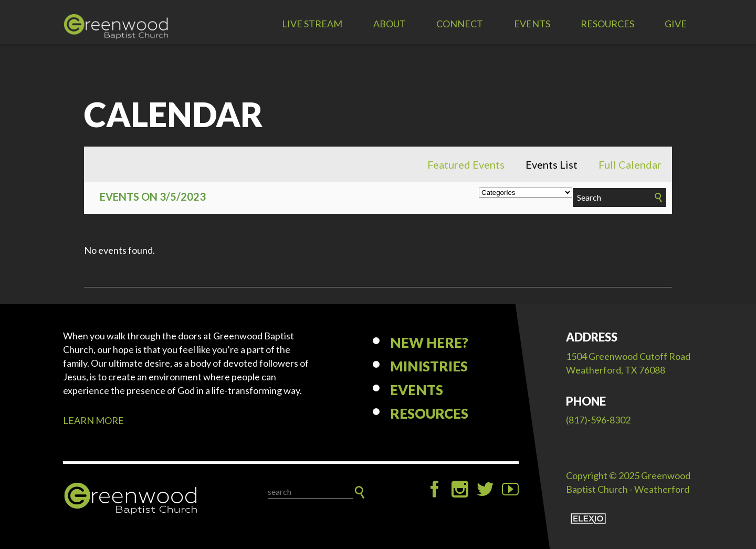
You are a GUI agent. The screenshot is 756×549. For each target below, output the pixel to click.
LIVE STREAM (312, 24)
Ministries (429, 366)
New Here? (429, 343)
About (390, 24)
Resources (607, 24)
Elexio (588, 519)
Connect (460, 24)
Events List (552, 164)
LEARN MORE (93, 420)
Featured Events (466, 164)
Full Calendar (630, 164)
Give (676, 24)
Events (532, 24)
